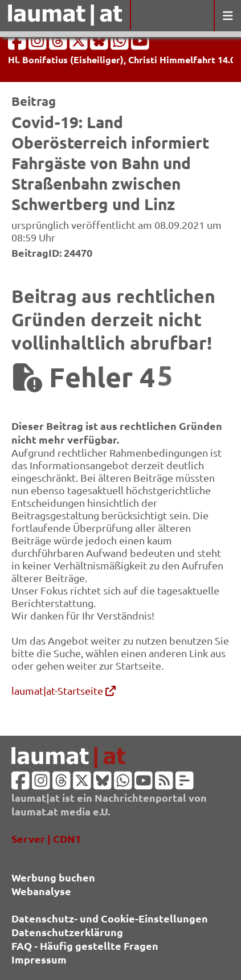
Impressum (39, 959)
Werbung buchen (53, 877)
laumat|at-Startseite (64, 690)
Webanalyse (41, 891)
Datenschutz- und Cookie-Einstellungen (110, 918)
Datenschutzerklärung (67, 932)
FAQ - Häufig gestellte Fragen (85, 946)
